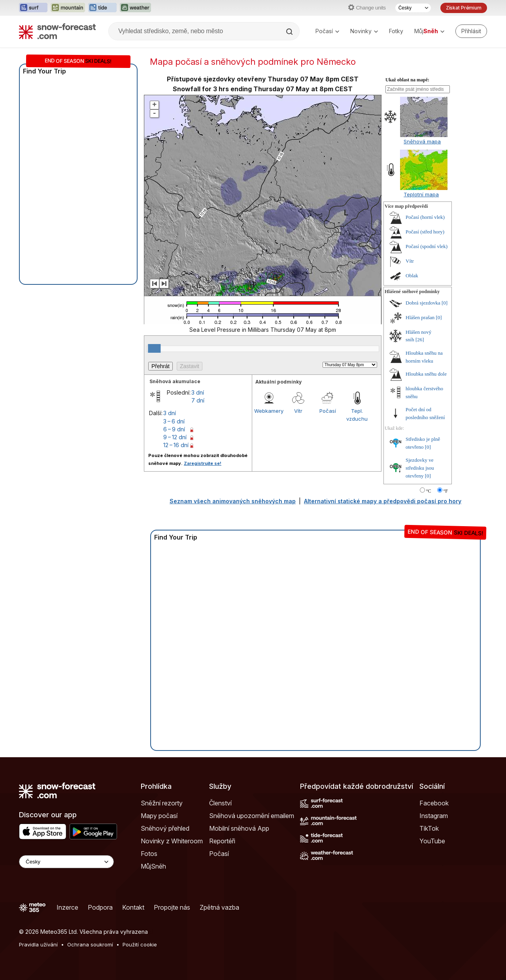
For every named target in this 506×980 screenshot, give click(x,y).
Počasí (327, 31)
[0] (445, 303)
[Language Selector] (66, 862)
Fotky (396, 31)
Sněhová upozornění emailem (252, 816)
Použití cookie (140, 944)
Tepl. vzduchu (357, 415)
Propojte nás (172, 907)
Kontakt (133, 907)
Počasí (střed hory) (425, 232)
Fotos (149, 854)
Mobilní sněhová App (239, 828)
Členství (220, 803)
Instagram (434, 816)
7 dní (198, 400)
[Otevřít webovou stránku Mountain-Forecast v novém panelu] (68, 8)
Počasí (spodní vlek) (427, 246)
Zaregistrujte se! (203, 463)
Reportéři (222, 841)
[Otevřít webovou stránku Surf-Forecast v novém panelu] (33, 8)
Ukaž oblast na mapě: (407, 80)
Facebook (434, 803)
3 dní (198, 392)
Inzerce (67, 907)
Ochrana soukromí (90, 944)
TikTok (429, 828)
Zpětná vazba (219, 907)
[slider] (154, 348)
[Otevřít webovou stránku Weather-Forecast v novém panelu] (135, 8)
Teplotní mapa (421, 194)
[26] (420, 340)
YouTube (432, 841)
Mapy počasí (159, 816)
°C (429, 491)
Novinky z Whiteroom (172, 841)
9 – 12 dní (175, 437)
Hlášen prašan (420, 317)
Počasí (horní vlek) (425, 217)
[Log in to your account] (471, 31)
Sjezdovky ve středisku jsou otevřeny (420, 468)
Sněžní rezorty (162, 803)
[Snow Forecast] (57, 31)
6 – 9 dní (174, 429)
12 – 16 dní (176, 445)
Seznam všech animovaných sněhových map (233, 501)
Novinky (364, 31)
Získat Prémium (464, 8)
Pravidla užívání (38, 944)
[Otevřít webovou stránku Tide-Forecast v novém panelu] (102, 8)
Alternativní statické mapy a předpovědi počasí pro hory (383, 501)
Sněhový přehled (165, 828)
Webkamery (269, 411)
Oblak (412, 276)
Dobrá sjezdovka (423, 303)
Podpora (100, 907)
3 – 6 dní (174, 421)
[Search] (290, 32)
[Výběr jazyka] (413, 8)
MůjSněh (153, 866)
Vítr (298, 411)
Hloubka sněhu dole (426, 374)
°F (446, 491)
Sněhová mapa (422, 141)
